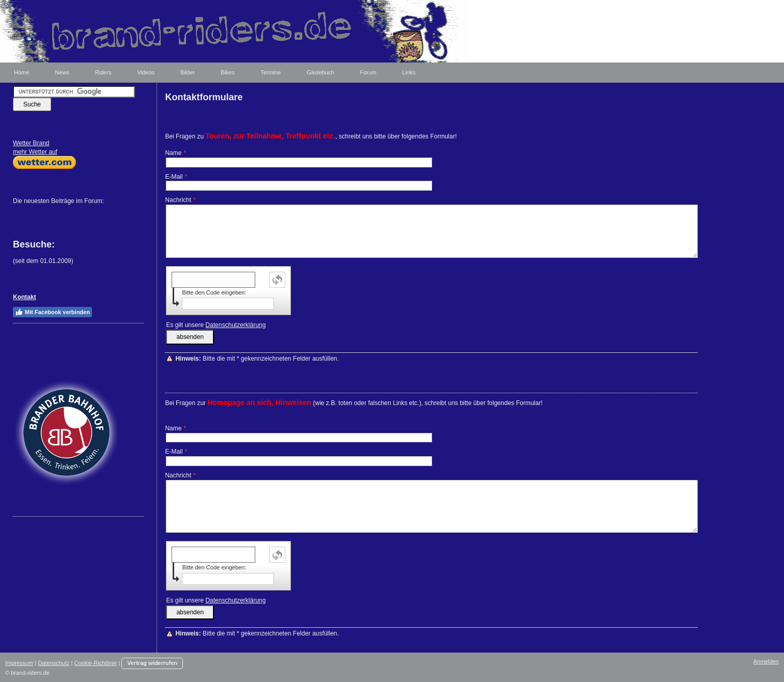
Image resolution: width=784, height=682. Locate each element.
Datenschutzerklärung (235, 325)
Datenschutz (53, 663)
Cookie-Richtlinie (96, 663)
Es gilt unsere (216, 325)
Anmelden (766, 661)
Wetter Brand (31, 143)
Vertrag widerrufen (152, 663)
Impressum (19, 663)
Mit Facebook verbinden (52, 312)
